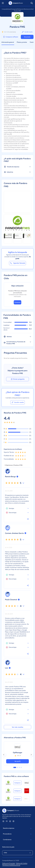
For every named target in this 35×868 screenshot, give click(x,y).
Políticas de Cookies (22, 863)
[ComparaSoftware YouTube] (7, 821)
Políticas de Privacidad (9, 863)
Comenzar (17, 302)
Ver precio (27, 37)
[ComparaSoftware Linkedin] (3, 821)
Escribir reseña (27, 32)
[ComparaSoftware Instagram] (13, 821)
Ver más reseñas (18, 727)
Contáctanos (17, 840)
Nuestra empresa (17, 828)
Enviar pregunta (18, 379)
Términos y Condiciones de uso (11, 865)
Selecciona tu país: (8, 847)
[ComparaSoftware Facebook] (10, 821)
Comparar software (11, 37)
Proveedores (17, 834)
